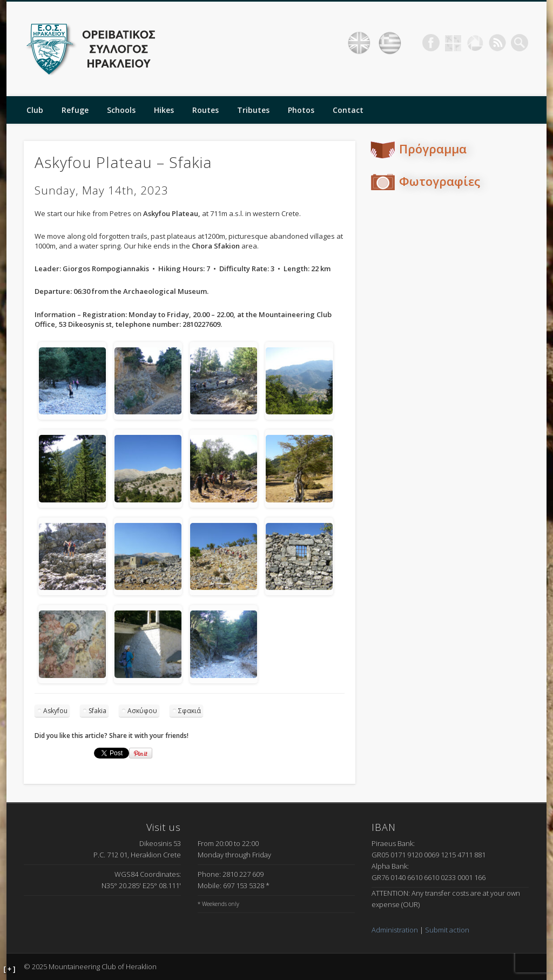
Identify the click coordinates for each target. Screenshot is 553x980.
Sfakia (97, 711)
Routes (205, 110)
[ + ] (10, 969)
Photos (301, 110)
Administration (395, 930)
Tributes (253, 110)
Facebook (431, 43)
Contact (348, 110)
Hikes (164, 110)
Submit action (447, 930)
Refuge (75, 110)
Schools (121, 110)
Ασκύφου (142, 711)
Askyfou (55, 711)
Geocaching (453, 43)
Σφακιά (190, 711)
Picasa (475, 43)
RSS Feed (497, 43)
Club (35, 110)
